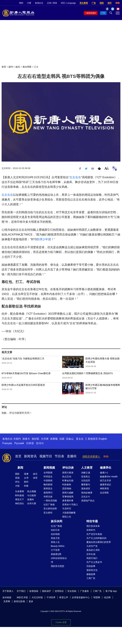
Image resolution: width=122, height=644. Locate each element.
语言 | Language (68, 3)
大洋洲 (45, 439)
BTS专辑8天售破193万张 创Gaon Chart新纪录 (26, 373)
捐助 (102, 3)
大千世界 (55, 550)
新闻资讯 (30, 456)
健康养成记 (105, 485)
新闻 (20, 468)
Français (7, 443)
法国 (62, 439)
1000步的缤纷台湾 (59, 560)
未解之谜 (86, 473)
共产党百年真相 (94, 534)
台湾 (26, 478)
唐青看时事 (68, 501)
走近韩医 (104, 493)
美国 (17, 478)
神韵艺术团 (22, 597)
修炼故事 (91, 574)
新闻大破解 (68, 493)
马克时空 (67, 509)
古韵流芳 (86, 481)
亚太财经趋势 (50, 509)
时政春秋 (67, 485)
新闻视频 (49, 468)
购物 (118, 3)
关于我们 (21, 591)
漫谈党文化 (92, 570)
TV (104, 13)
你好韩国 (55, 534)
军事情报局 (68, 497)
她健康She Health (109, 477)
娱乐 (18, 67)
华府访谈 (48, 497)
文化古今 (86, 497)
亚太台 (80, 439)
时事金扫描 (68, 481)
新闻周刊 (48, 493)
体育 (35, 478)
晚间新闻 (48, 485)
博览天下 (20, 499)
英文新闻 (84, 3)
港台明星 (27, 67)
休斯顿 (54, 439)
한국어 (40, 443)
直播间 (72, 456)
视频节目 (46, 456)
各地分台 (39, 3)
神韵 (21, 3)
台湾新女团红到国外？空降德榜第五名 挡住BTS (87, 373)
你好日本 (55, 530)
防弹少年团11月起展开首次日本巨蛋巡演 (23, 385)
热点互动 (67, 477)
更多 (31, 601)
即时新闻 (20, 495)
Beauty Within (58, 546)
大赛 (29, 3)
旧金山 (70, 439)
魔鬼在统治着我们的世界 (99, 542)
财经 (26, 482)
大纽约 (17, 439)
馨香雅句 (86, 485)
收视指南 (34, 591)
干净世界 (51, 597)
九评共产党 (92, 546)
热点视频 (32, 491)
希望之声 (64, 597)
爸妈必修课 (87, 493)
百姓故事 (91, 566)
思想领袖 (67, 488)
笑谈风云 (86, 477)
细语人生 (67, 517)
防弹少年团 (44, 239)
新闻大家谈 (68, 473)
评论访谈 (68, 468)
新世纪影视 (19, 601)
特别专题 (92, 521)
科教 (26, 486)
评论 (17, 482)
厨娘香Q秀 (56, 554)
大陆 (17, 486)
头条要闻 (20, 491)
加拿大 (26, 439)
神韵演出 (20, 503)
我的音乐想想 (58, 566)
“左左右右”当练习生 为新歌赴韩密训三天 (23, 358)
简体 (55, 3)
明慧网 (97, 597)
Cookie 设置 (61, 622)
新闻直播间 (91, 13)
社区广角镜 (49, 505)
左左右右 (75, 177)
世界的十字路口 (70, 505)
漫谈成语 (86, 488)
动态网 (107, 597)
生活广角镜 (56, 526)
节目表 (59, 456)
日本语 (30, 443)
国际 (17, 474)
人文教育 (87, 468)
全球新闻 (48, 473)
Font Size (107, 168)
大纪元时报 (37, 597)
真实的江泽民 (93, 550)
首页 (4, 67)
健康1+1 (104, 473)
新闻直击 (48, 488)
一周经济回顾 (50, 501)
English (103, 439)
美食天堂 (55, 538)
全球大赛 (32, 503)
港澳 (26, 474)
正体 (49, 3)
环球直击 (48, 477)
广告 (94, 3)
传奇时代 (91, 530)
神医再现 (104, 488)
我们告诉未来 (93, 526)
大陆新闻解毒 (69, 513)
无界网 (7, 601)
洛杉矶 (35, 439)
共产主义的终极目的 (96, 538)
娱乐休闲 (57, 521)
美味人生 (55, 542)
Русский (19, 443)
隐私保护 (47, 591)
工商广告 (91, 578)
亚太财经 (48, 513)
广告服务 (85, 591)
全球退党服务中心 (81, 597)
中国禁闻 (48, 481)
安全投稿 (72, 591)
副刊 (11, 67)
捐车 (110, 3)
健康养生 (106, 468)
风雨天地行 (92, 558)
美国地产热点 (88, 501)
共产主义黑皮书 (94, 562)
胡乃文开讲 (105, 481)
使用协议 (59, 591)
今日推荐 (32, 495)
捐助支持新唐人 (91, 456)
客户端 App (111, 591)
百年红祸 (91, 554)
